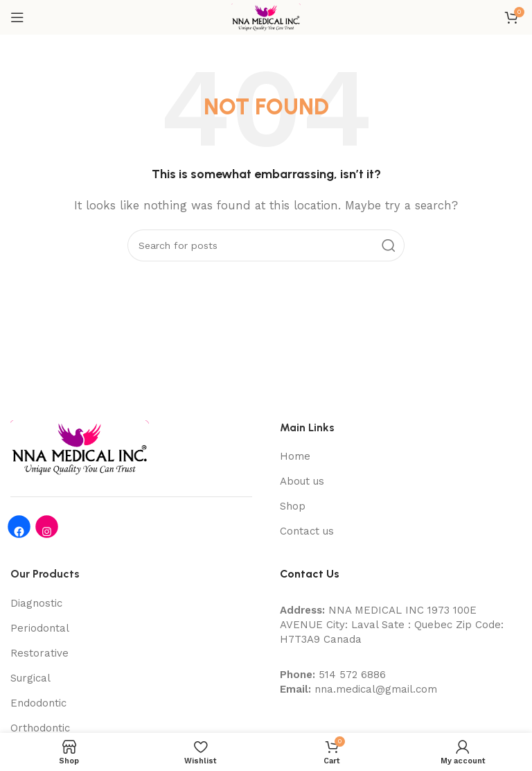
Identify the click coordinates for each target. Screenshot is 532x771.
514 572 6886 (352, 675)
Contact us (307, 531)
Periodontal (40, 628)
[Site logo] (266, 17)
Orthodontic (40, 728)
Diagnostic (36, 603)
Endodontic (38, 703)
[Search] (266, 245)
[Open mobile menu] (17, 17)
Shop (293, 506)
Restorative (39, 653)
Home (295, 456)
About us (302, 481)
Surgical (30, 678)
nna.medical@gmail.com (376, 689)
